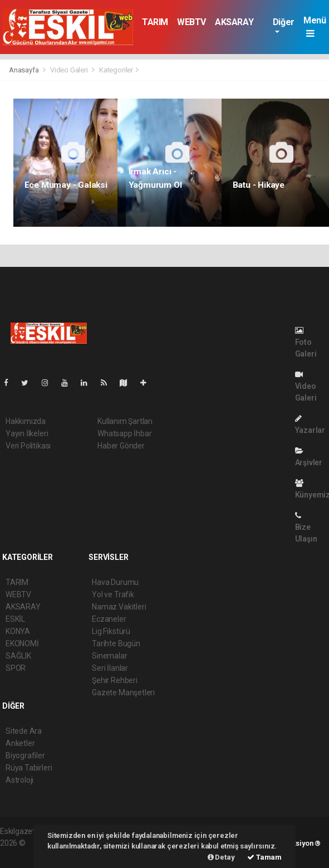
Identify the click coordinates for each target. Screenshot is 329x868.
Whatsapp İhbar (124, 433)
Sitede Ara (24, 731)
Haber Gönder (121, 446)
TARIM (155, 22)
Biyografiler (25, 755)
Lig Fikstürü (111, 631)
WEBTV (191, 22)
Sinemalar (109, 656)
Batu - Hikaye (259, 185)
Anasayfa (24, 70)
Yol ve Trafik (113, 594)
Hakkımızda (26, 421)
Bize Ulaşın (306, 527)
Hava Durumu (115, 582)
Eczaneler (109, 619)
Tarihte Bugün (116, 643)
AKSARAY (234, 22)
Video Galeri (69, 70)
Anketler (20, 743)
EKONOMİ (22, 643)
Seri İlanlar (110, 668)
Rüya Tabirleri (29, 768)
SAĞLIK (18, 656)
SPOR (16, 668)
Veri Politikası (28, 446)
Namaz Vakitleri (119, 607)
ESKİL (15, 619)
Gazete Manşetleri (123, 693)
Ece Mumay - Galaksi (66, 185)
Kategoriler (116, 70)
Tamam (264, 857)
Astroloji (19, 780)
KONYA (18, 631)
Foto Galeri (306, 342)
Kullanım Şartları (125, 421)
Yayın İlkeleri (27, 433)
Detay (221, 857)
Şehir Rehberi (115, 680)
